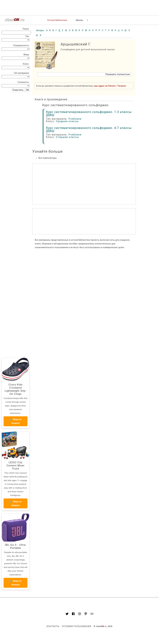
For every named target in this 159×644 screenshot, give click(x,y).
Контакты (53, 626)
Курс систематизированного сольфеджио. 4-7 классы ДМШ (89, 129)
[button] (84, 74)
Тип (27, 36)
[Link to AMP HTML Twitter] (67, 614)
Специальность (21, 45)
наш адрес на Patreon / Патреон (110, 86)
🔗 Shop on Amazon (16, 421)
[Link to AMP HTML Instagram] (79, 614)
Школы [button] (79, 20)
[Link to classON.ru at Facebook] (73, 614)
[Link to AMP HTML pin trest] (86, 614)
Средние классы (67, 121)
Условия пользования (76, 626)
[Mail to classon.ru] (92, 614)
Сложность (23, 82)
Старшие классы (67, 137)
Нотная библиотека (57, 20)
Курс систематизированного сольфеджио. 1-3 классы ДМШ (89, 113)
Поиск (26, 29)
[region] (84, 221)
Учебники (75, 119)
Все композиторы (48, 158)
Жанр (26, 55)
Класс (26, 64)
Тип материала (21, 73)
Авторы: (40, 30)
